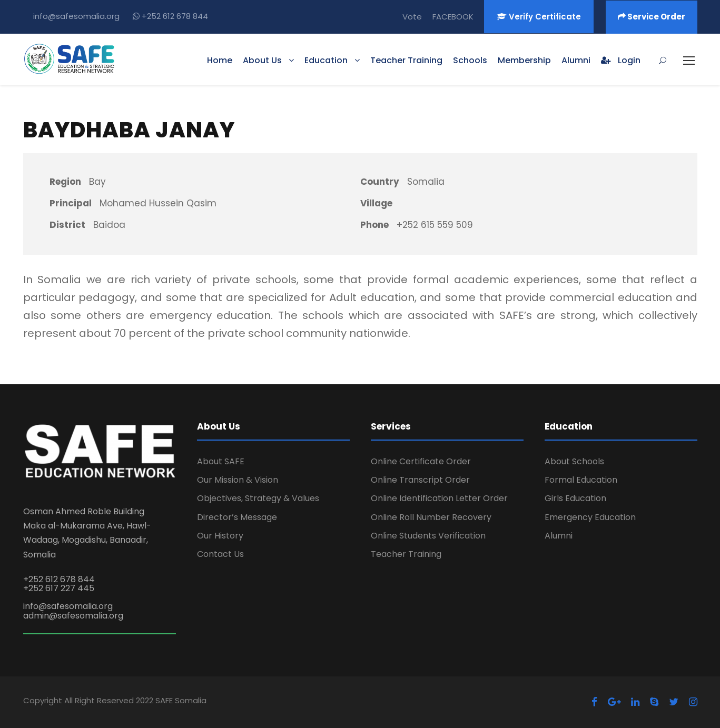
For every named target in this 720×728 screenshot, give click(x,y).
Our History (220, 536)
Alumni (576, 60)
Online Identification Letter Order (439, 498)
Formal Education (581, 480)
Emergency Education (590, 517)
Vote (412, 17)
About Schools (574, 461)
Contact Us (220, 554)
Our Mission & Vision (238, 480)
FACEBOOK (453, 17)
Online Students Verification (428, 536)
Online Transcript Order (420, 480)
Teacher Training (406, 60)
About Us (262, 60)
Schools (470, 60)
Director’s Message (237, 517)
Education (326, 60)
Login (621, 60)
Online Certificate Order (421, 461)
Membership (524, 60)
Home (220, 60)
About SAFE (221, 461)
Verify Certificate (539, 17)
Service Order (652, 17)
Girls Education (575, 498)
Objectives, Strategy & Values (258, 498)
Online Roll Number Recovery (431, 517)
